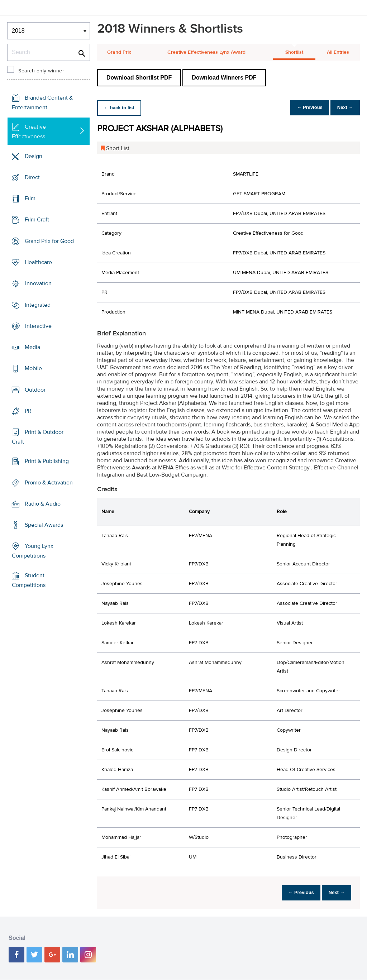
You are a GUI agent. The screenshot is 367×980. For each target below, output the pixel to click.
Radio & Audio (43, 504)
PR (28, 411)
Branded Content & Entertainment (42, 103)
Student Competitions (29, 580)
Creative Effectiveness (29, 132)
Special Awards (44, 525)
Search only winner (41, 71)
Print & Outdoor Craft (38, 437)
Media (32, 347)
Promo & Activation (49, 483)
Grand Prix (119, 52)
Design (34, 156)
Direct (32, 177)
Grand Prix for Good (49, 241)
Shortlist (294, 52)
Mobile (33, 368)
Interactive (38, 326)
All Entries (338, 52)
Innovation (38, 283)
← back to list (121, 108)
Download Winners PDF (224, 78)
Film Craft (37, 220)
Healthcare (38, 262)
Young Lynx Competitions (33, 551)
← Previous (304, 108)
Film (30, 199)
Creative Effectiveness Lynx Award (206, 52)
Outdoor (35, 389)
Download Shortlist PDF (139, 78)
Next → (343, 108)
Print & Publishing (47, 461)
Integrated (38, 305)
